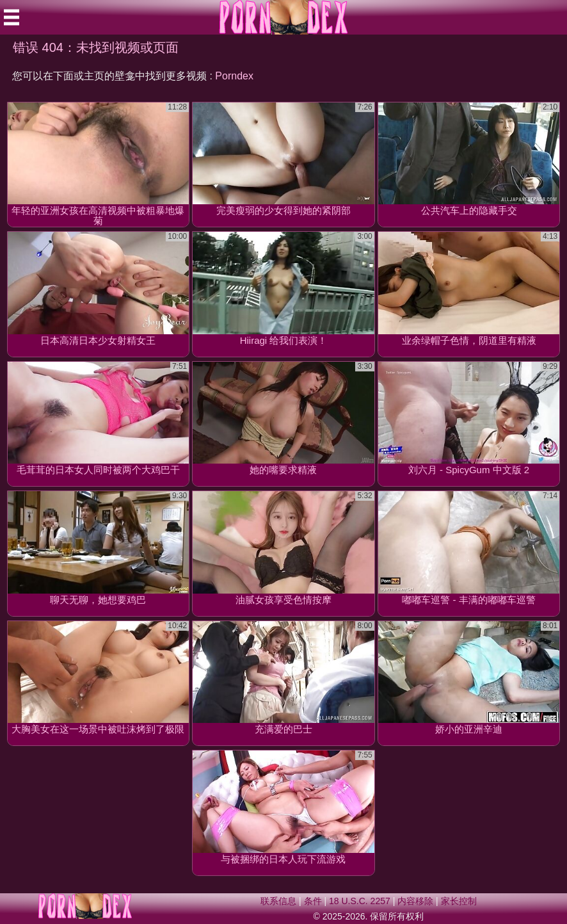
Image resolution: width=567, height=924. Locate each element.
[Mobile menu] (12, 17)
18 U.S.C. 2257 (360, 901)
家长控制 (459, 901)
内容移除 (415, 901)
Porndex (234, 76)
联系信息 (278, 901)
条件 (313, 901)
